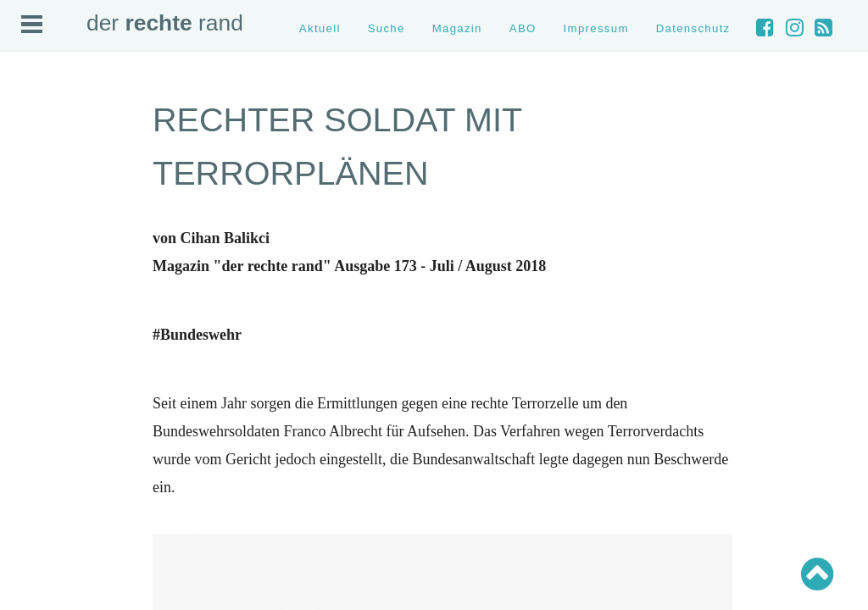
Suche (387, 28)
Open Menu (32, 24)
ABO (523, 28)
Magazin (457, 28)
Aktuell (320, 28)
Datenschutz (693, 28)
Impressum (596, 28)
